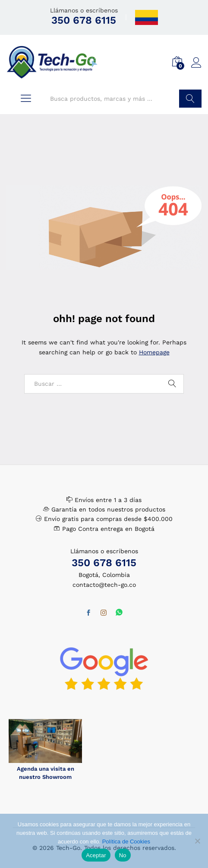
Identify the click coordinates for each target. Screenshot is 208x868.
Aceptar (96, 855)
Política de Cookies (126, 842)
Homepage (154, 352)
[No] (197, 841)
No (123, 855)
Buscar (190, 99)
